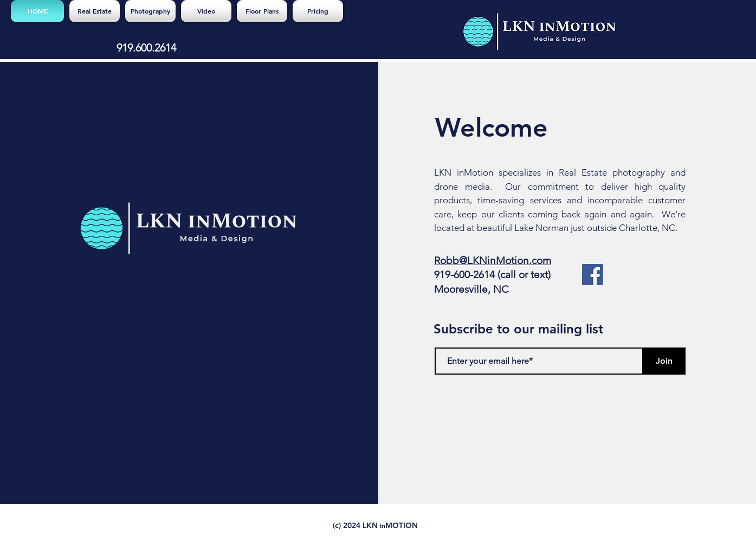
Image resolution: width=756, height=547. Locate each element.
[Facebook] (593, 275)
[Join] (664, 361)
